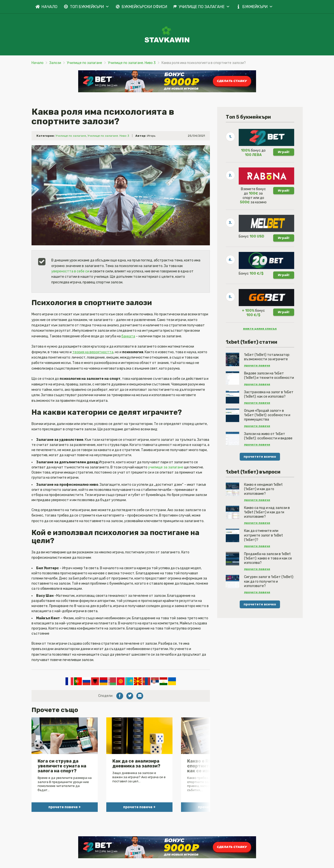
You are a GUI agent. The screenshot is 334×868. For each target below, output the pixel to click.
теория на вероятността (93, 352)
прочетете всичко (260, 457)
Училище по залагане (85, 63)
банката (128, 336)
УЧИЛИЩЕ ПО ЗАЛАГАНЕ (204, 7)
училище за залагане (166, 467)
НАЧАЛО (49, 7)
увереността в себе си (70, 271)
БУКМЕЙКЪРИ (258, 7)
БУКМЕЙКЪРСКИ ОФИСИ (144, 7)
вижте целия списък (260, 329)
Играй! (284, 152)
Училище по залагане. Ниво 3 (132, 63)
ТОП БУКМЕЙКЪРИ (90, 7)
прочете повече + (65, 807)
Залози (55, 63)
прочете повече (257, 365)
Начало (38, 63)
